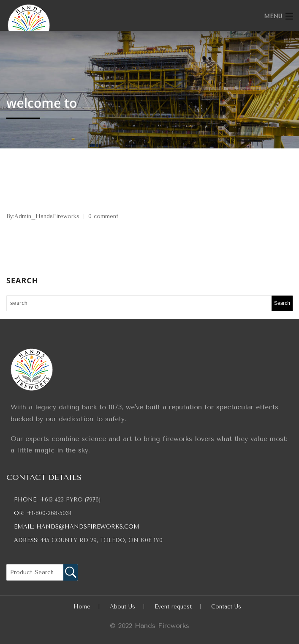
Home (82, 607)
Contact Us (226, 607)
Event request (173, 607)
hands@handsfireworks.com (88, 527)
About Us (122, 607)
